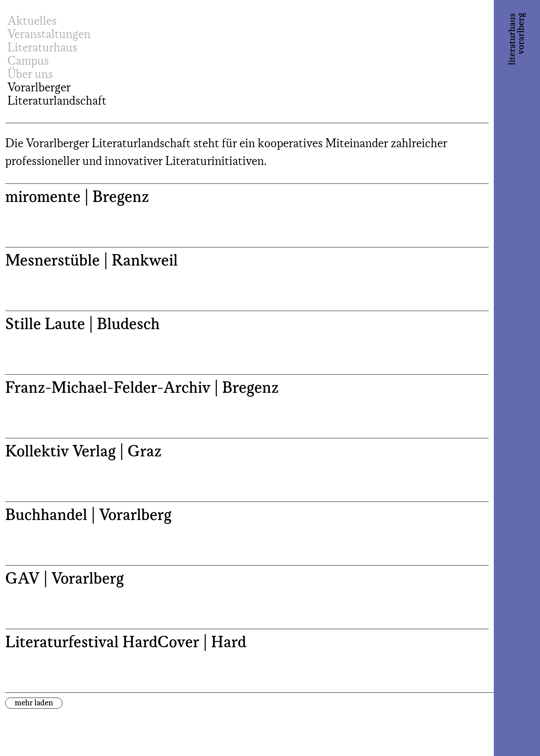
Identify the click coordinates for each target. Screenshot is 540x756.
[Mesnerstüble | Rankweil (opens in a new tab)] (247, 279)
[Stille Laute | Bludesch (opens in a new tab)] (247, 342)
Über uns (30, 75)
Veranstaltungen (49, 35)
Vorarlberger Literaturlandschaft (57, 95)
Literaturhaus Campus (42, 55)
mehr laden (34, 703)
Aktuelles (32, 21)
